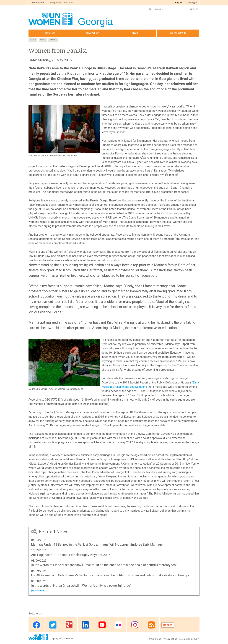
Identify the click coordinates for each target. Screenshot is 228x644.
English (179, 3)
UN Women (68, 638)
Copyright (55, 638)
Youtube (102, 625)
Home (33, 40)
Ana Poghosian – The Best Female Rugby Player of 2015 (71, 555)
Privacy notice (170, 639)
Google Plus (69, 625)
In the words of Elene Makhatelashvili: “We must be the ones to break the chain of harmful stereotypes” (104, 565)
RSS (151, 625)
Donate (168, 625)
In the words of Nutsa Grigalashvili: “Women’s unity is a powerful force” (81, 586)
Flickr (118, 625)
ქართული (192, 3)
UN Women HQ (38, 3)
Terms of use (154, 639)
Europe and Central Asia (62, 3)
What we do (92, 33)
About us (50, 33)
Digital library (178, 33)
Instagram (135, 625)
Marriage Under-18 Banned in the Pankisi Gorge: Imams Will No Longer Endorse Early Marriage (97, 544)
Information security (189, 639)
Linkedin (86, 625)
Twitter (53, 625)
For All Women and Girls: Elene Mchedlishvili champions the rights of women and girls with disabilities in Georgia (110, 575)
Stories (53, 40)
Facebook (37, 625)
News (135, 33)
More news (37, 591)
